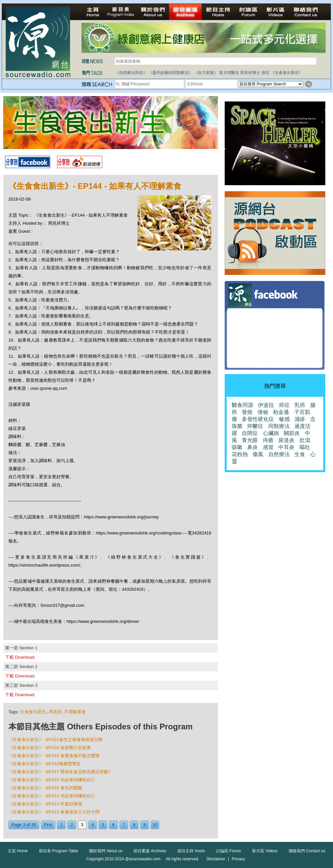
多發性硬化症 (258, 419)
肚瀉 (305, 440)
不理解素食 (75, 712)
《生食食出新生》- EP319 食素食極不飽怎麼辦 (54, 756)
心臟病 (271, 433)
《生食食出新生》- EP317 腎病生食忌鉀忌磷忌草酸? (60, 772)
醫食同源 (242, 405)
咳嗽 (237, 447)
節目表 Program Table (59, 851)
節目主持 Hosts (191, 851)
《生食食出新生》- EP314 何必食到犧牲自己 (52, 796)
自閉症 (250, 433)
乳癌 (300, 405)
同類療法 (279, 426)
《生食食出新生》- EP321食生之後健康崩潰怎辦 (55, 740)
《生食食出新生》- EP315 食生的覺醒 (45, 788)
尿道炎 (286, 440)
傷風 (258, 454)
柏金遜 (281, 412)
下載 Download (20, 657)
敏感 (284, 419)
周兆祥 (55, 712)
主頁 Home (18, 851)
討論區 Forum (229, 851)
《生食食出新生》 (287, 73)
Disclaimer (216, 859)
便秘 (263, 412)
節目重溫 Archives (150, 851)
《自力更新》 (206, 73)
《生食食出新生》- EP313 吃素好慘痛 (45, 804)
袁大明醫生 (229, 73)
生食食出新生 (33, 712)
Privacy (238, 859)
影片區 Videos (265, 851)
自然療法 (279, 454)
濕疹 (300, 419)
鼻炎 (253, 447)
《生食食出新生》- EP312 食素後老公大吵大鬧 (54, 812)
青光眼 (250, 440)
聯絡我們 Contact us (307, 851)
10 (155, 825)
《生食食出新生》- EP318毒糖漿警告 (45, 764)
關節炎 (292, 433)
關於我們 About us (106, 851)
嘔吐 (305, 447)
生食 (300, 454)
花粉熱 (240, 454)
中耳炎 (286, 447)
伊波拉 (266, 405)
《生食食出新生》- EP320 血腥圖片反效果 (50, 748)
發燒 (247, 412)
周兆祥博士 (250, 73)
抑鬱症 (255, 426)
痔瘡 (268, 440)
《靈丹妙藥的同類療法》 (170, 73)
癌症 (266, 73)
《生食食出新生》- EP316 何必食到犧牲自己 (52, 780)
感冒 (268, 447)
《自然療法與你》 (131, 73)
